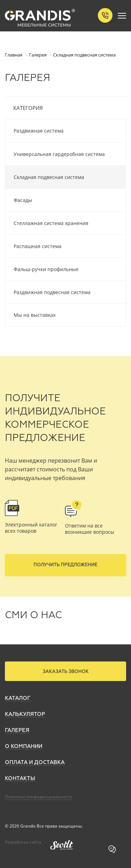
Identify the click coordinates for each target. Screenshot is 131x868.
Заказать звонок (66, 672)
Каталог (18, 698)
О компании (24, 746)
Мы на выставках (35, 315)
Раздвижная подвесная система (52, 292)
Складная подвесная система (49, 177)
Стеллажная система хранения (51, 223)
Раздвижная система (39, 131)
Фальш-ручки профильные (46, 269)
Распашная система (38, 246)
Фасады (23, 200)
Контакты (20, 779)
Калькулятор (25, 714)
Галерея (17, 730)
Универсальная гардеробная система (59, 154)
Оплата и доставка (35, 762)
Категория (28, 108)
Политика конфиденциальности (39, 797)
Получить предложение (65, 565)
